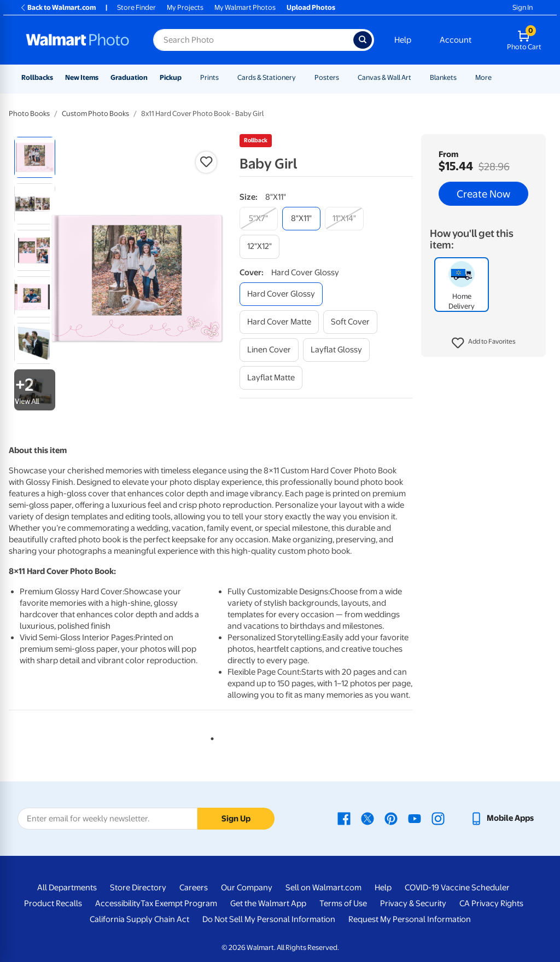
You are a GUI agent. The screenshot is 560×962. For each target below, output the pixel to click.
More (483, 77)
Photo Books (29, 114)
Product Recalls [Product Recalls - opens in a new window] (53, 903)
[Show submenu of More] (497, 77)
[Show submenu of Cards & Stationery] (301, 77)
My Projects (185, 7)
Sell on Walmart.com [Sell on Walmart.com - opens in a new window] (323, 888)
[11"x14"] (344, 219)
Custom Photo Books (95, 114)
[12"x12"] (259, 247)
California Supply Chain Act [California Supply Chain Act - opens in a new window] (139, 919)
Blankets (443, 77)
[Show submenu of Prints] (224, 77)
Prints (209, 77)
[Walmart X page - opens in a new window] (367, 818)
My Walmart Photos (245, 7)
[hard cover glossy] (281, 294)
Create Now (483, 194)
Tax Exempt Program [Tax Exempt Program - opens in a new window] (179, 903)
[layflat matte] (271, 378)
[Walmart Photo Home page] (78, 40)
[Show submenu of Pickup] (186, 77)
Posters (327, 77)
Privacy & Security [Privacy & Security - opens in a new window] (413, 903)
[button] (484, 343)
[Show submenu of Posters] (344, 77)
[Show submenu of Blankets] (462, 77)
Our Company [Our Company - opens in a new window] (247, 888)
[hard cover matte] (279, 322)
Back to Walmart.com (58, 7)
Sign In (523, 7)
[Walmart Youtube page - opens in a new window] (415, 818)
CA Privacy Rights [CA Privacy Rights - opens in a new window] (491, 903)
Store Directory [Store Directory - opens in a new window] (138, 888)
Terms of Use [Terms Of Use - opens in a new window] (343, 903)
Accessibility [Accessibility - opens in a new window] (118, 903)
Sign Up (236, 819)
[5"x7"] (259, 219)
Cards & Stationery (267, 77)
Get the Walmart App (268, 903)
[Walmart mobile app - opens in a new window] (502, 818)
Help (403, 40)
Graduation (129, 77)
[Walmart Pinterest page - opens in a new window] (391, 818)
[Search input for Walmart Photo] (253, 40)
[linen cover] (269, 350)
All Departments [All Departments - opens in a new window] (67, 888)
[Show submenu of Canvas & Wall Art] (416, 77)
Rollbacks (37, 77)
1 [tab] (210, 737)
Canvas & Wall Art (384, 77)
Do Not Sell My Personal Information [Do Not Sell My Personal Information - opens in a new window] (269, 919)
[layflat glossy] (336, 350)
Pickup (171, 77)
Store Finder (136, 7)
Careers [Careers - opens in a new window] (194, 888)
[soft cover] (350, 322)
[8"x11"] (301, 219)
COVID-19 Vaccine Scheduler (457, 888)
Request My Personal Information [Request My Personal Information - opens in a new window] (410, 919)
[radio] (35, 157)
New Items (82, 77)
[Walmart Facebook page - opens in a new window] (344, 818)
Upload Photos (311, 7)
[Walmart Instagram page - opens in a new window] (438, 818)
